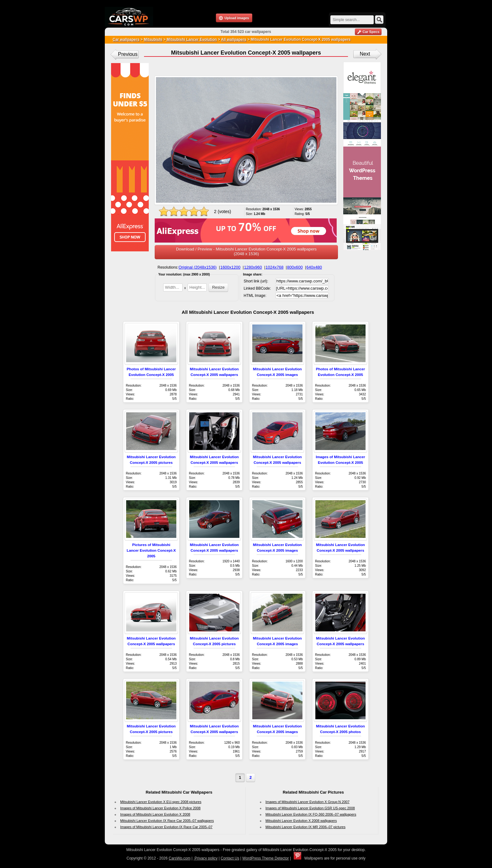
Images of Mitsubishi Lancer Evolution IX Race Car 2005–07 (166, 827)
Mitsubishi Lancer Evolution (191, 40)
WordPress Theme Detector (265, 858)
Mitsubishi (153, 40)
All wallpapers (234, 40)
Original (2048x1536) (198, 267)
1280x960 (253, 267)
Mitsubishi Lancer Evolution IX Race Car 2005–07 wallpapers (167, 821)
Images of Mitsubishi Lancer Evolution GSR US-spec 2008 (310, 808)
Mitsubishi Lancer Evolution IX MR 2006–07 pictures (305, 827)
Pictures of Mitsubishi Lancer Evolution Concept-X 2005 (151, 550)
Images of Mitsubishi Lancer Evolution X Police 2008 (160, 808)
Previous (128, 54)
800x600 (295, 267)
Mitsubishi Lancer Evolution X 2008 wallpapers (301, 821)
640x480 (314, 267)
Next (365, 54)
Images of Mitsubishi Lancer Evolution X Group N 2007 (307, 802)
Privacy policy (206, 858)
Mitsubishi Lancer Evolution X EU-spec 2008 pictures (161, 802)
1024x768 (274, 267)
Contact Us (230, 858)
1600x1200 (230, 267)
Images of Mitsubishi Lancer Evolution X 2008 (155, 814)
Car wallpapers (126, 40)
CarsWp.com (180, 858)
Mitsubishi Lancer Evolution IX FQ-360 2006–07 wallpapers (311, 814)
